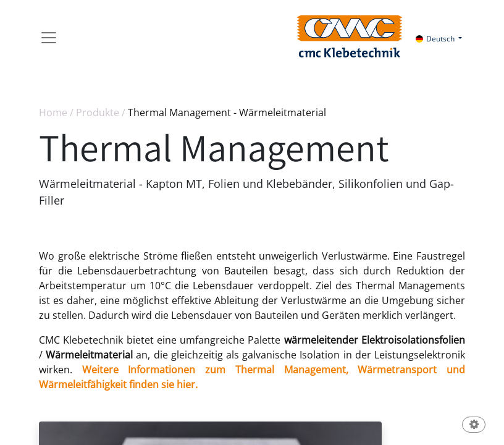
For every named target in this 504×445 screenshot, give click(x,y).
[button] (474, 426)
